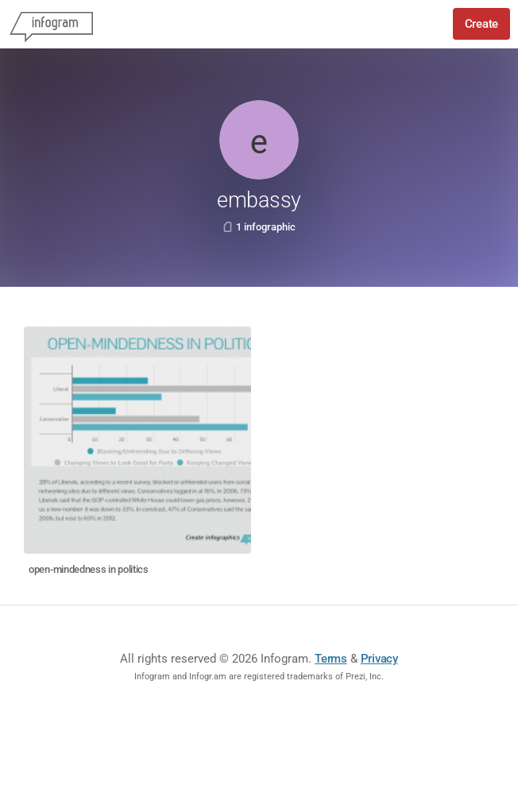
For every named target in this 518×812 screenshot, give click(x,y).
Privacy (379, 659)
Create (481, 24)
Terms (331, 659)
